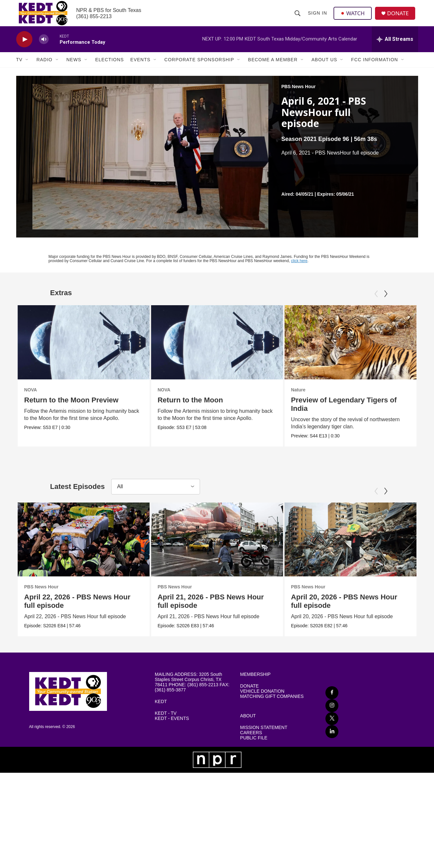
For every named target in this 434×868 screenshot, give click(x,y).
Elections (110, 67)
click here (299, 269)
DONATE (400, 17)
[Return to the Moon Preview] (84, 350)
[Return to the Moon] (220, 350)
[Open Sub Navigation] (27, 67)
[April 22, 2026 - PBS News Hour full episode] (84, 555)
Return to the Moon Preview (71, 408)
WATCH (354, 17)
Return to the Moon (193, 408)
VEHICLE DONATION (262, 716)
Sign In (318, 17)
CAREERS (251, 758)
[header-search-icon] (298, 17)
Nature (348, 398)
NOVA (31, 398)
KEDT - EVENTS (172, 743)
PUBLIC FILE (254, 763)
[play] (24, 47)
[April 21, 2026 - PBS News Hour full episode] (267, 555)
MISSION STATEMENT (264, 752)
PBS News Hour (299, 94)
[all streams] (395, 47)
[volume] (44, 47)
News (74, 67)
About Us (324, 67)
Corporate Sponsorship (199, 67)
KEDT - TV (166, 738)
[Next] (386, 302)
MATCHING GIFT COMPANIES (272, 721)
